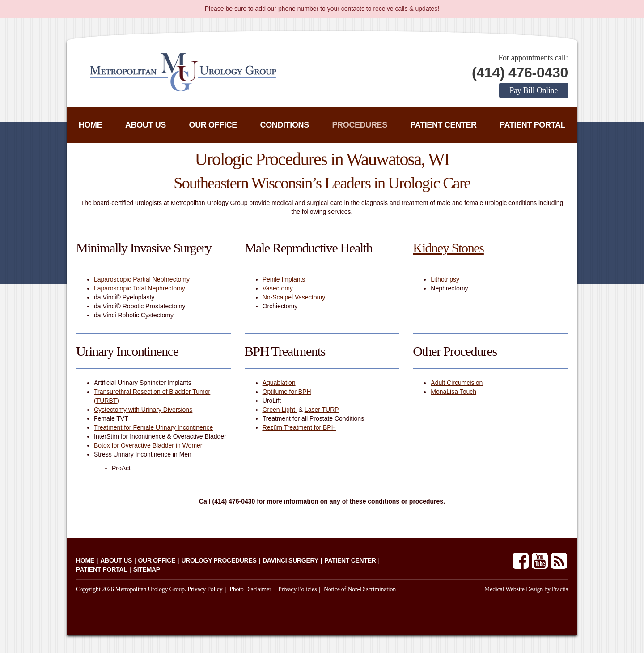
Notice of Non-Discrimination (360, 589)
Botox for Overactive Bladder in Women (149, 445)
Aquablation (279, 383)
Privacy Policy (205, 589)
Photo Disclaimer (250, 589)
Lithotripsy (445, 279)
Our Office (213, 125)
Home (91, 125)
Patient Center (443, 125)
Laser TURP (322, 410)
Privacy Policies (297, 589)
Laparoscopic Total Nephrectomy (140, 288)
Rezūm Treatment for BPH (299, 427)
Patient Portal (532, 125)
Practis (560, 589)
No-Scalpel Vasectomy (294, 297)
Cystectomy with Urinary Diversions (143, 410)
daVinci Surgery (290, 560)
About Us (146, 125)
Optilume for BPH (287, 392)
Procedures (359, 125)
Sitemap (147, 569)
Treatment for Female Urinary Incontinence (153, 427)
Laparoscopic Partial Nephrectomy (142, 279)
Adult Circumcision (457, 383)
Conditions (285, 125)
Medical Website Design (514, 589)
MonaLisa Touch (453, 392)
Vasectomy (278, 288)
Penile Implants (284, 279)
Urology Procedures (219, 560)
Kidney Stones (448, 248)
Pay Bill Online (534, 90)
